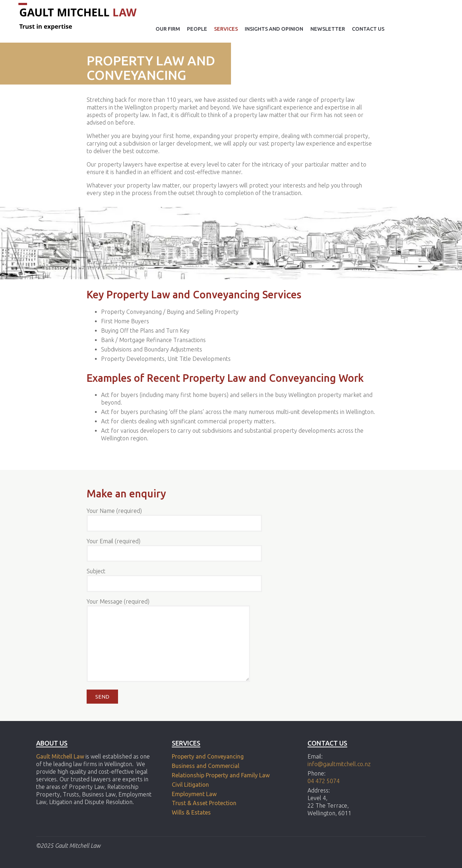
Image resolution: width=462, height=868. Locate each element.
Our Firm (168, 29)
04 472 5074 (324, 781)
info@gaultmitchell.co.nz (339, 764)
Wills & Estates (192, 812)
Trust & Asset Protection (204, 803)
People (197, 29)
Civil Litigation (190, 785)
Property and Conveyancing (208, 756)
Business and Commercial (206, 766)
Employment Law (194, 794)
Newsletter (328, 29)
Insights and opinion (274, 29)
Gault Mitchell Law (60, 756)
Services (226, 29)
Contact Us (368, 29)
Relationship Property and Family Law (221, 775)
